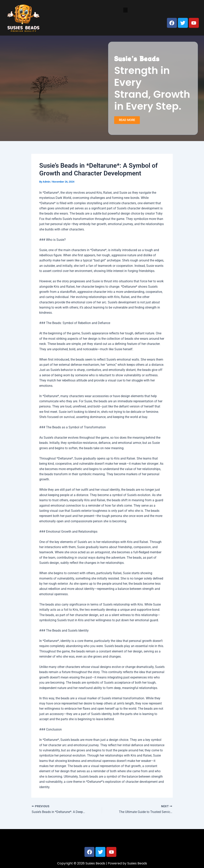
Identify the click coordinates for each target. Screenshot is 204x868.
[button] (125, 10)
